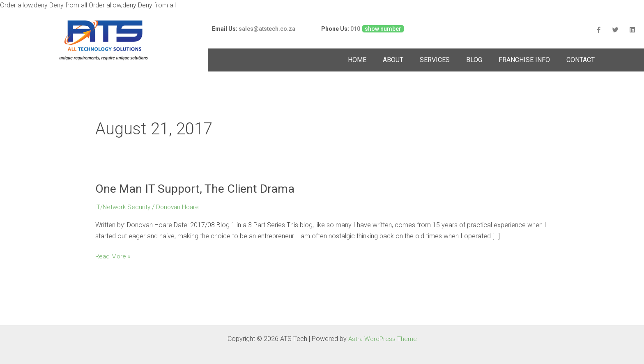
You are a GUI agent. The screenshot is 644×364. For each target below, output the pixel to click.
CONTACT (581, 60)
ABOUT (393, 60)
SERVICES (435, 60)
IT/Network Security (124, 208)
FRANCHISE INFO (524, 60)
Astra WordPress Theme (382, 339)
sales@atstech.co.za (267, 29)
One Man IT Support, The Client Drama (200, 189)
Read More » (114, 256)
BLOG (474, 60)
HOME (357, 60)
